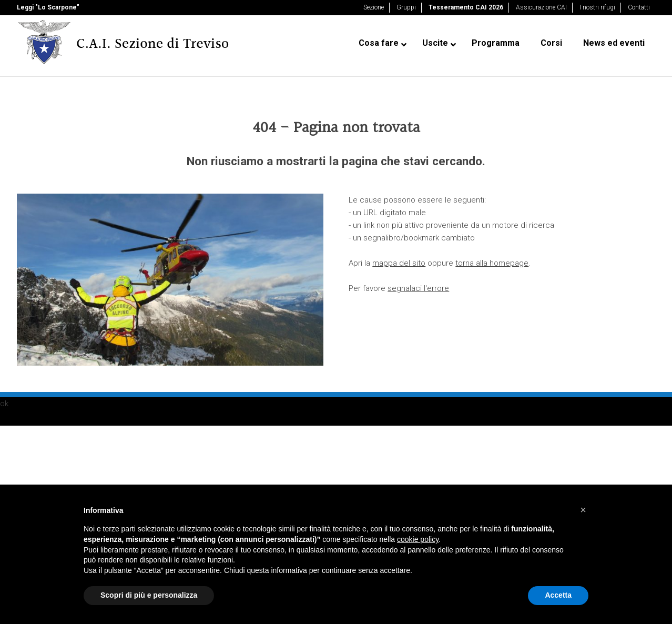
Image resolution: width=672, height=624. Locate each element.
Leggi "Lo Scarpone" (48, 7)
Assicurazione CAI (541, 7)
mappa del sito (399, 263)
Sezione (374, 7)
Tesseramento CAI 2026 (466, 7)
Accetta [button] (558, 595)
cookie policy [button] (418, 539)
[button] (583, 510)
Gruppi (406, 7)
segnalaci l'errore (418, 288)
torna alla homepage (492, 263)
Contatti (639, 7)
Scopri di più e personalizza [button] (149, 595)
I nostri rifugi (597, 7)
